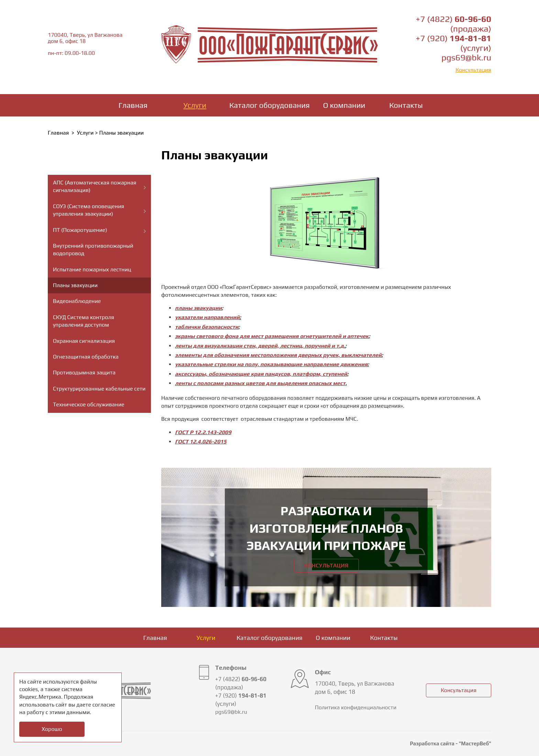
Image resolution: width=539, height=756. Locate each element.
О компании (344, 105)
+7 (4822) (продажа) (454, 24)
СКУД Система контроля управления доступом (84, 321)
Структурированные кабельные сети (99, 389)
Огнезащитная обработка (86, 357)
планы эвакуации (198, 308)
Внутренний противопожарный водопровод (93, 250)
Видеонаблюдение (77, 301)
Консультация (473, 70)
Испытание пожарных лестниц (92, 269)
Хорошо (52, 729)
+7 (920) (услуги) (454, 43)
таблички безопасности (207, 327)
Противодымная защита (84, 373)
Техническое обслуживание (89, 404)
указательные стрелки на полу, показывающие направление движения (271, 364)
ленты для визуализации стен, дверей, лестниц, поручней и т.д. (260, 346)
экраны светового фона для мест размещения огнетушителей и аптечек (272, 336)
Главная (133, 105)
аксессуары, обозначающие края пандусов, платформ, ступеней (261, 374)
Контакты (406, 105)
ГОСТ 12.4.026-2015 (201, 442)
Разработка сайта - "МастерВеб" (450, 743)
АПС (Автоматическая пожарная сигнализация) (95, 186)
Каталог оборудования (269, 105)
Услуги (195, 105)
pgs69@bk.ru (466, 58)
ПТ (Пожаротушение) (80, 230)
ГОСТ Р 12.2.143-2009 (203, 432)
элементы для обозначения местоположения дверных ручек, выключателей (278, 355)
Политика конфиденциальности (356, 707)
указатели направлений (207, 317)
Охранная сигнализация (84, 341)
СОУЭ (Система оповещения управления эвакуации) (89, 210)
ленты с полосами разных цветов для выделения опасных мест (260, 383)
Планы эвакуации (75, 285)
